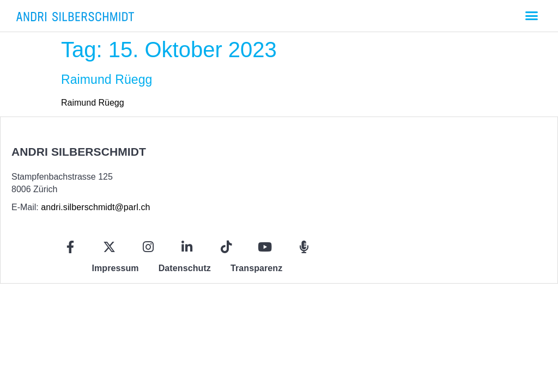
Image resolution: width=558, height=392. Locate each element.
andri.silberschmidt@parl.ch (95, 207)
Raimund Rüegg (107, 79)
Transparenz (256, 268)
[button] (531, 16)
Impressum (115, 268)
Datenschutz (185, 268)
